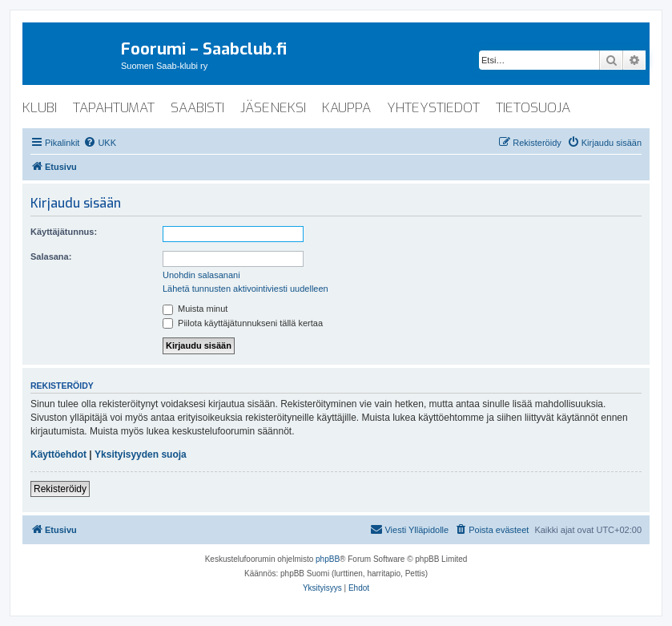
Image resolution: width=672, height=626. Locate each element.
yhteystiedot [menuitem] (433, 108)
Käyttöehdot (58, 454)
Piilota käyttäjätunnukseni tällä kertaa (243, 323)
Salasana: (51, 256)
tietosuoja (533, 108)
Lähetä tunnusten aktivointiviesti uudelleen (245, 289)
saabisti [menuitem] (197, 108)
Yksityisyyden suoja (141, 454)
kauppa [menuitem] (346, 108)
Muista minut (195, 309)
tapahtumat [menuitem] (114, 108)
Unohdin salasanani (201, 275)
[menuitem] (100, 143)
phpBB (328, 559)
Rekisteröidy (60, 489)
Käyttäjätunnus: (64, 232)
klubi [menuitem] (40, 108)
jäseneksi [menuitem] (273, 108)
